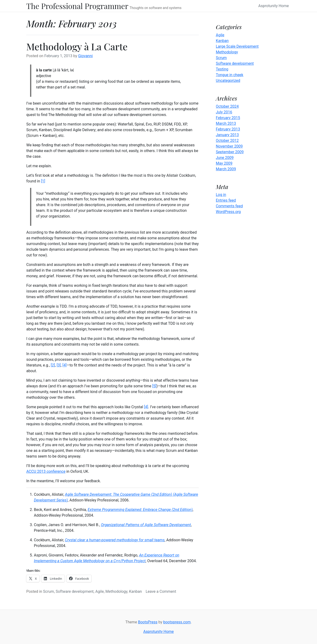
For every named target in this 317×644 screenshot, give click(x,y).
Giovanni (86, 56)
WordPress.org (228, 212)
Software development (75, 591)
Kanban (136, 591)
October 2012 (227, 141)
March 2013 (226, 123)
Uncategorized (228, 81)
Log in (221, 195)
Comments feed (229, 206)
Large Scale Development (237, 46)
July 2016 (224, 112)
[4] (64, 365)
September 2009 (230, 152)
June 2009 (225, 158)
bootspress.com (177, 622)
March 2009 (226, 169)
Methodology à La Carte (77, 46)
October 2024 (227, 106)
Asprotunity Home (274, 6)
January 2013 (227, 135)
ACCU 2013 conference (46, 471)
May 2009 (224, 163)
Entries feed (226, 200)
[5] (154, 386)
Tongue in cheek (230, 75)
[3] (59, 365)
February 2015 (228, 118)
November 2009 (229, 146)
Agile (100, 591)
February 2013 (228, 129)
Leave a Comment (161, 591)
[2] (53, 365)
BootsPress (148, 622)
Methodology (116, 591)
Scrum (49, 591)
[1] (43, 181)
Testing (222, 69)
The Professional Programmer (77, 6)
